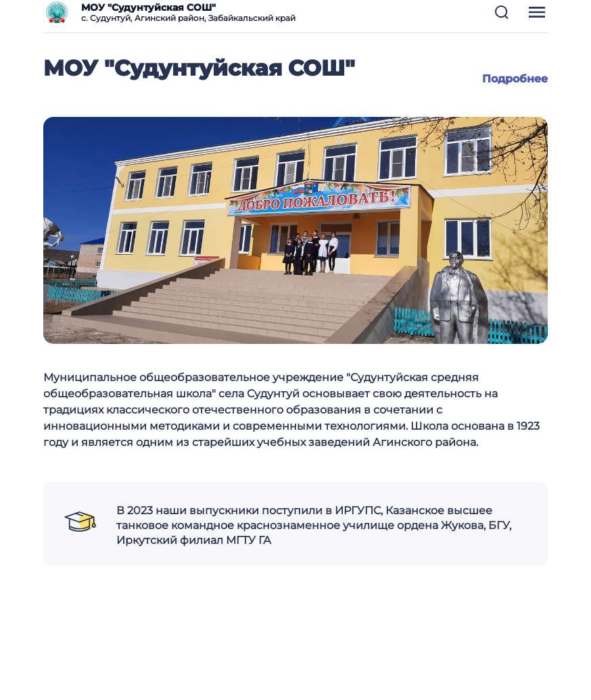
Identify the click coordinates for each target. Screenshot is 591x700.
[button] (502, 12)
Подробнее (515, 79)
